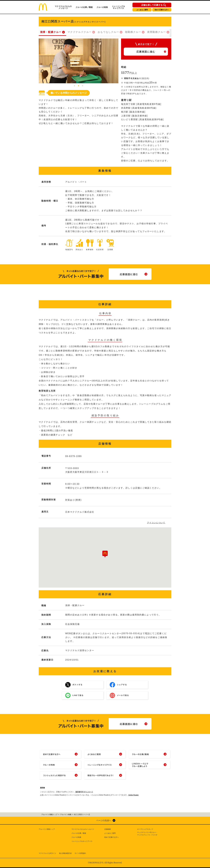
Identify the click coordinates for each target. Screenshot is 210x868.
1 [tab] (75, 86)
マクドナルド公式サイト (48, 853)
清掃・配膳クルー (51, 32)
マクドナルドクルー (80, 32)
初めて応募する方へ (162, 10)
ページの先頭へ (104, 820)
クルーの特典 (102, 7)
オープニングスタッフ (145, 829)
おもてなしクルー (108, 32)
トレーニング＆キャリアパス (118, 7)
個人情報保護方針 (65, 853)
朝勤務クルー (133, 32)
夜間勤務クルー (157, 32)
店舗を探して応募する (152, 5)
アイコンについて (156, 523)
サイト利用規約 (80, 853)
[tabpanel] (79, 61)
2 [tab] (79, 86)
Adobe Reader (133, 795)
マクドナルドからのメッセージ (63, 7)
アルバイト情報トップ (47, 829)
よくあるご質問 (142, 10)
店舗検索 (108, 829)
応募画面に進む (146, 52)
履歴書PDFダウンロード (84, 792)
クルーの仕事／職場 (84, 7)
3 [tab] (83, 86)
